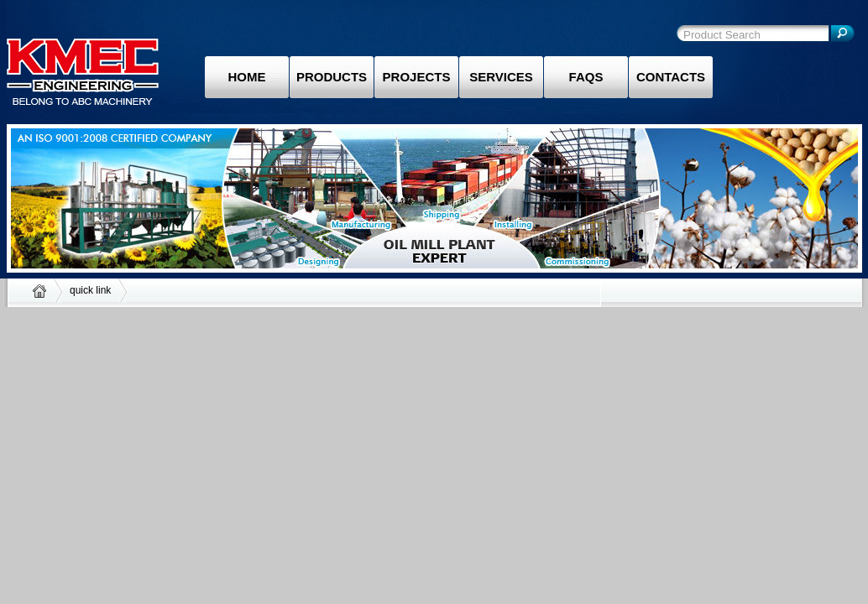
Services (501, 77)
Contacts (671, 77)
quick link (90, 290)
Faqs (586, 77)
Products (332, 77)
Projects (417, 77)
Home (247, 77)
